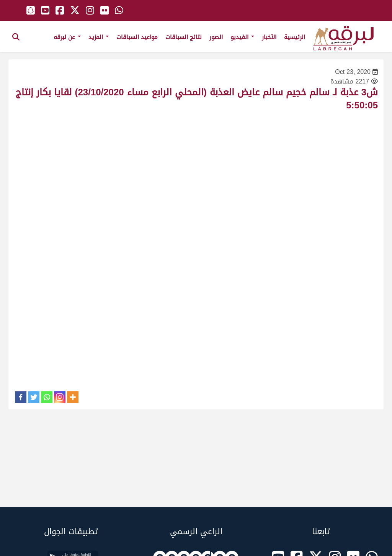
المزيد (99, 37)
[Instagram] (60, 397)
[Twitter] (34, 397)
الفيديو (242, 37)
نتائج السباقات (184, 37)
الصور (216, 37)
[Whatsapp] (47, 397)
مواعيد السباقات (137, 37)
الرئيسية (295, 37)
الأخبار (269, 37)
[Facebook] (21, 397)
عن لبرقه (67, 37)
